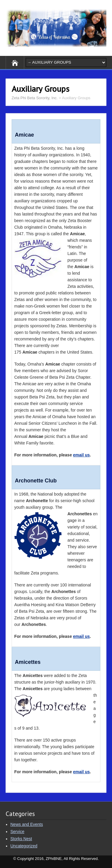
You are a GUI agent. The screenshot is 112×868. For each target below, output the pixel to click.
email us (82, 455)
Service (17, 832)
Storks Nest (21, 839)
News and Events (27, 824)
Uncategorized (24, 846)
